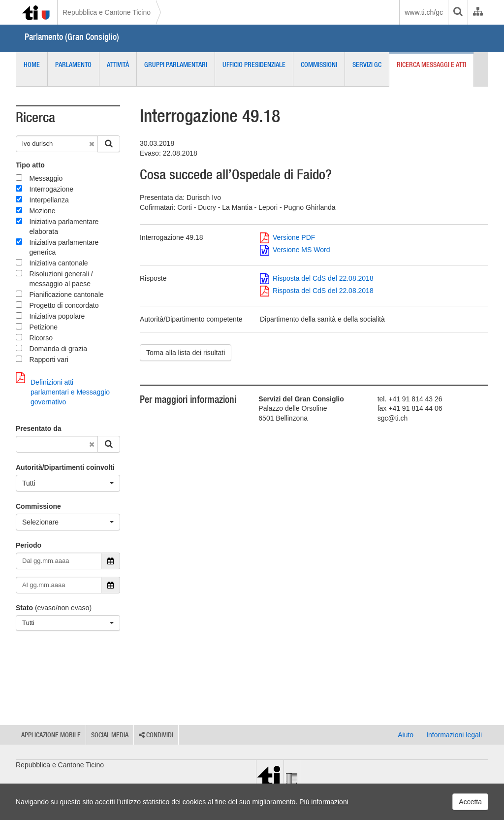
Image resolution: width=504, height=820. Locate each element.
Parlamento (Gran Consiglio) (72, 37)
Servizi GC (367, 65)
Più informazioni (324, 802)
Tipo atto (30, 165)
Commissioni (319, 65)
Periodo (29, 545)
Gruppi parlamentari (176, 65)
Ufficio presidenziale (254, 65)
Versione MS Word (295, 250)
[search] (458, 12)
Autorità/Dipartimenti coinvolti (65, 467)
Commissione (38, 506)
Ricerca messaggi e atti (431, 65)
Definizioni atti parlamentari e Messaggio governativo (63, 389)
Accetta (470, 802)
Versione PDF (287, 237)
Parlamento (73, 65)
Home (32, 65)
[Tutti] (68, 483)
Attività (118, 65)
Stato (24, 608)
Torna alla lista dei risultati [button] (186, 353)
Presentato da (39, 428)
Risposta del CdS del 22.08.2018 (317, 278)
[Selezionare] (68, 522)
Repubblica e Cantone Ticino (107, 12)
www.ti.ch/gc (424, 12)
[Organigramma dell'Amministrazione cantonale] (478, 12)
